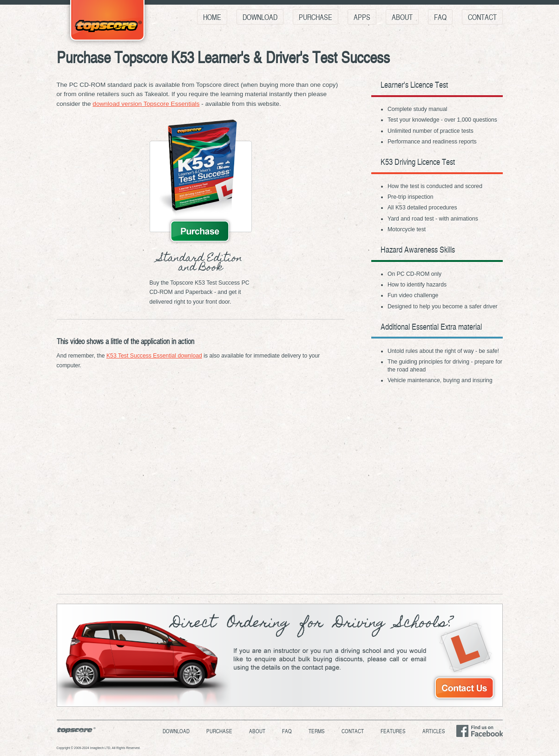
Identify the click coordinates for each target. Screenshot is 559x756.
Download (260, 17)
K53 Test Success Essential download (154, 356)
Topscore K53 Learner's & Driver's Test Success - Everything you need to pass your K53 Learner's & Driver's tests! (107, 24)
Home (212, 17)
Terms (317, 731)
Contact (482, 17)
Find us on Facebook (479, 731)
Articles (434, 731)
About (402, 17)
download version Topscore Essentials (146, 104)
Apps (362, 17)
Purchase (316, 17)
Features (393, 731)
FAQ (440, 17)
